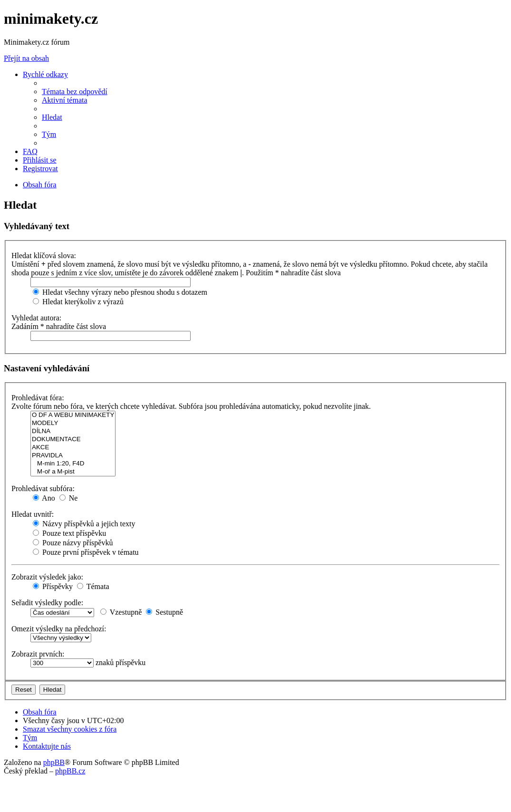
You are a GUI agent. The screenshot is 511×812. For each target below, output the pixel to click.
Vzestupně (121, 612)
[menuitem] (75, 92)
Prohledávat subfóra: (43, 488)
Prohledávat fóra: (38, 398)
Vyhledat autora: (36, 318)
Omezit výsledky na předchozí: (59, 629)
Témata (93, 586)
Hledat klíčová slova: (44, 256)
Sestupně (164, 612)
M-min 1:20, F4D (73, 464)
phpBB (54, 762)
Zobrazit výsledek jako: (47, 577)
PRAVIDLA (73, 456)
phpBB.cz (70, 771)
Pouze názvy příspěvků (73, 543)
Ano (44, 498)
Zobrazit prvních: (38, 654)
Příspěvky (53, 586)
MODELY (73, 423)
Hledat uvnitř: (33, 514)
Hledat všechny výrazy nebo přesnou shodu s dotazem (120, 292)
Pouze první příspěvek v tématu (86, 552)
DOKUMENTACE (73, 440)
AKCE (73, 448)
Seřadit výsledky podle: (47, 603)
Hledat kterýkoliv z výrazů (78, 302)
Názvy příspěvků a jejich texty (84, 524)
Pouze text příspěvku (69, 533)
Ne (69, 498)
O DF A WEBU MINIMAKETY (73, 415)
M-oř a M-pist (73, 472)
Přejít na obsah (26, 58)
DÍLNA (73, 431)
